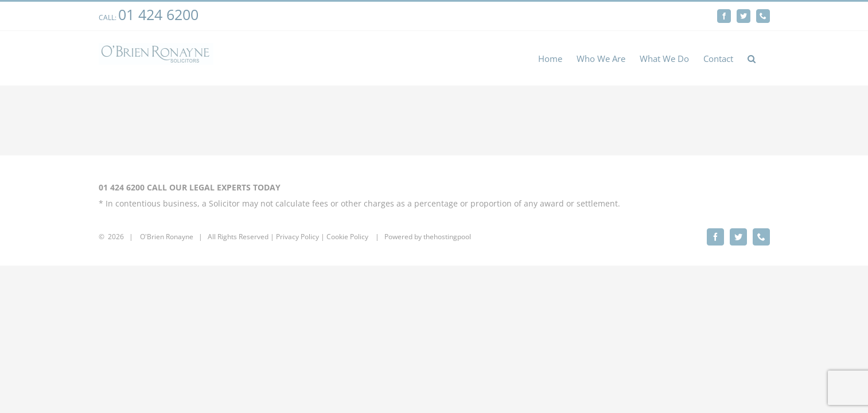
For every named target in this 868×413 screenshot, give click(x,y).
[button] (766, 58)
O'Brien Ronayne (167, 237)
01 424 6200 (158, 14)
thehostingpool (447, 237)
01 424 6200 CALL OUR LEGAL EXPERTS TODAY (190, 187)
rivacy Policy (299, 237)
